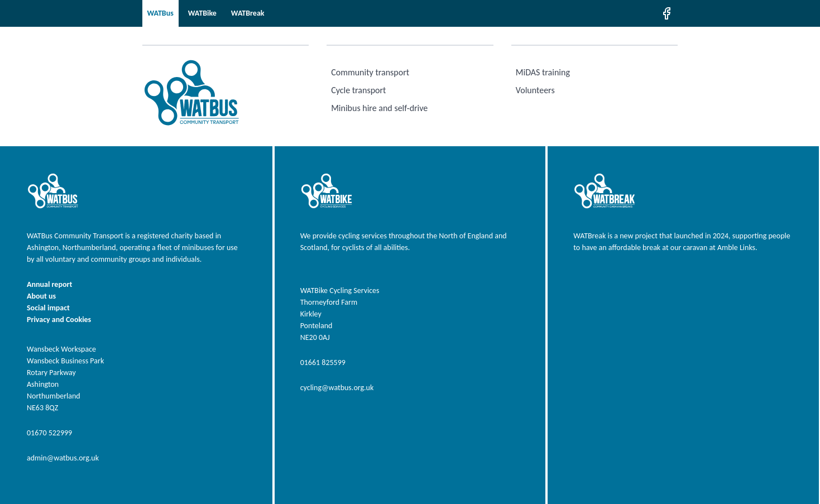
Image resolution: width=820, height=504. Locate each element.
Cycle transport (358, 90)
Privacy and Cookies (59, 320)
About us (41, 296)
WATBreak (248, 13)
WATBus (160, 13)
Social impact (48, 308)
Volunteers (535, 90)
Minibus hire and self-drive (379, 108)
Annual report (49, 284)
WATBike (202, 13)
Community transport (370, 72)
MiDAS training (543, 72)
